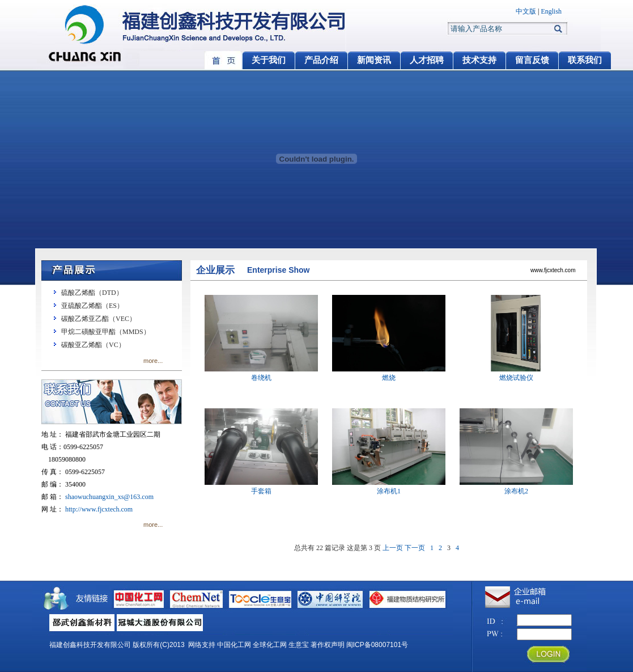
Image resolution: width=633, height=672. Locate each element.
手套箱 (261, 487)
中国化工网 (234, 645)
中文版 (526, 11)
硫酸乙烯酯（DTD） (92, 293)
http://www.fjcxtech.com (99, 509)
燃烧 (389, 373)
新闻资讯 (374, 60)
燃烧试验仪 (516, 373)
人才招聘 (427, 60)
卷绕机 (261, 373)
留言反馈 (532, 60)
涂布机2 (516, 487)
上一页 (393, 548)
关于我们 (269, 60)
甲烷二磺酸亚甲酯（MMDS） (106, 332)
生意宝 (299, 645)
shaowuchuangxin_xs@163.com (109, 497)
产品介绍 (321, 60)
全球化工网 (270, 645)
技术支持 (479, 60)
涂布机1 (389, 487)
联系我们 (585, 60)
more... (153, 361)
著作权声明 (328, 645)
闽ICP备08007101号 (377, 645)
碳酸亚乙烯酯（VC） (93, 345)
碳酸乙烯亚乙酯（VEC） (99, 319)
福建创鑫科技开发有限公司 (90, 645)
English (551, 11)
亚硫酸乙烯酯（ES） (92, 306)
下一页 (415, 548)
